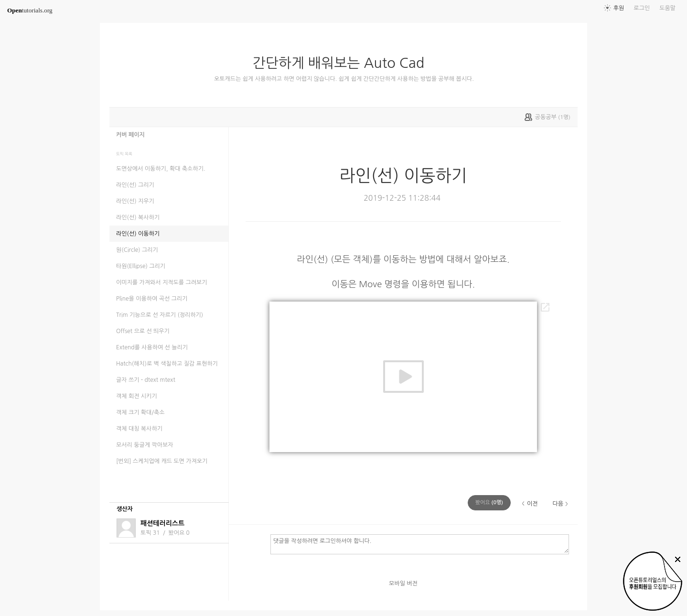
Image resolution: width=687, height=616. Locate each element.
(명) (489, 503)
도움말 (667, 8)
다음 (558, 504)
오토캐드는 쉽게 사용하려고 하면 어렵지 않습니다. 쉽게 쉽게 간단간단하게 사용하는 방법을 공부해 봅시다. (344, 79)
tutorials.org (30, 10)
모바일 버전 (403, 584)
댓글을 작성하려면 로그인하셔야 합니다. (420, 544)
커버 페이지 (130, 135)
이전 (532, 504)
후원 (619, 8)
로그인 (642, 8)
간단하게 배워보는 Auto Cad (343, 63)
